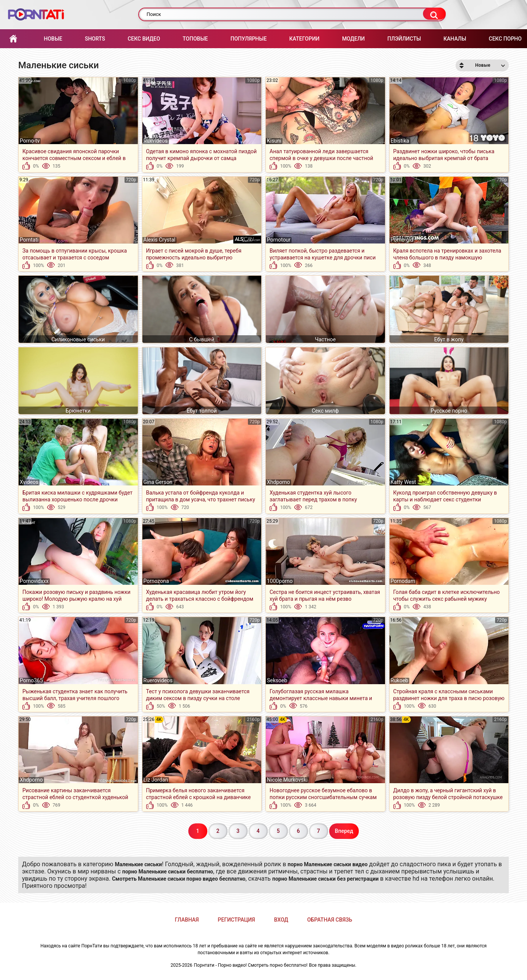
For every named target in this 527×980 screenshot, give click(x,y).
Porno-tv (30, 141)
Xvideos (29, 482)
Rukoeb (400, 680)
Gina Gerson (158, 482)
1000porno (280, 581)
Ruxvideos (156, 141)
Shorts (95, 39)
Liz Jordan (156, 780)
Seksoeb (277, 680)
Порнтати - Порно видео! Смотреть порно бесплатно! (251, 965)
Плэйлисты (404, 39)
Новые (53, 39)
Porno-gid (402, 240)
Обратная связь (330, 920)
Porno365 (31, 680)
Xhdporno (278, 482)
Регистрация (237, 920)
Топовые (195, 39)
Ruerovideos (158, 680)
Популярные (249, 39)
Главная (13, 39)
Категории (305, 39)
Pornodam (403, 581)
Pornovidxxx (34, 581)
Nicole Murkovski (287, 780)
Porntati (29, 240)
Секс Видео (144, 39)
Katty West (403, 482)
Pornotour (279, 240)
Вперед (344, 831)
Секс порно (505, 39)
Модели (353, 39)
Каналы (455, 39)
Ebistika (400, 141)
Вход (281, 920)
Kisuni (274, 141)
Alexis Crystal (159, 240)
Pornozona (156, 581)
